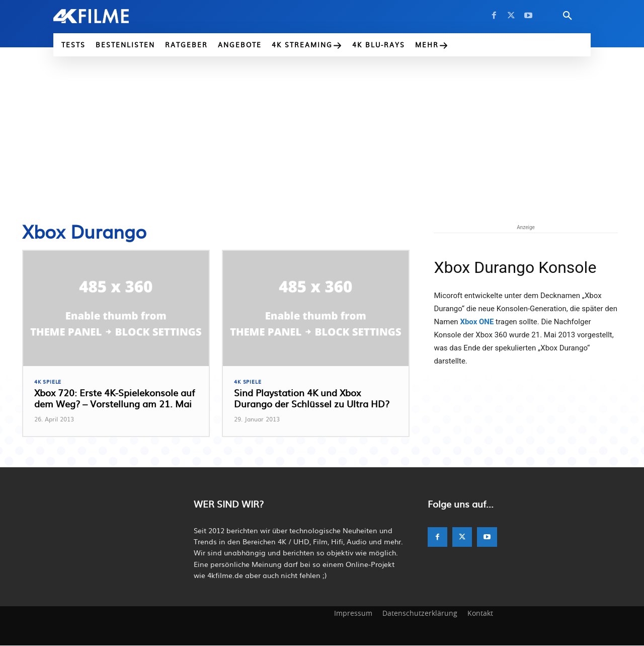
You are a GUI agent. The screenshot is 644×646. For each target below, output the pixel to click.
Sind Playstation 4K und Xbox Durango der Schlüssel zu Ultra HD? (312, 399)
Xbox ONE (477, 322)
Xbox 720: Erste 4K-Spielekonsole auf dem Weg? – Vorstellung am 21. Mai (114, 399)
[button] (568, 16)
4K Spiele (49, 382)
